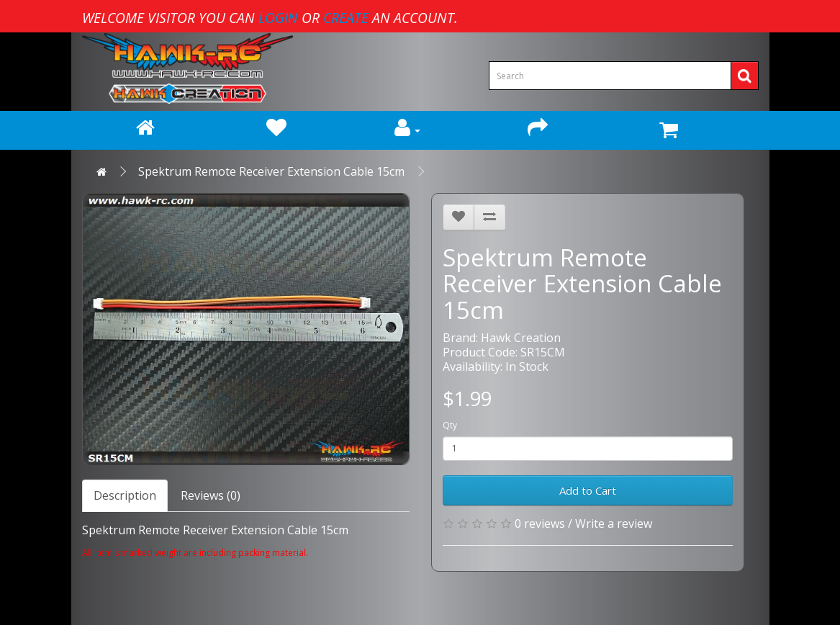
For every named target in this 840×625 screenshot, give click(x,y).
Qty (450, 425)
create (346, 18)
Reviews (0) (211, 495)
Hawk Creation (521, 338)
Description (125, 495)
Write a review (614, 523)
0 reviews (540, 523)
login (278, 18)
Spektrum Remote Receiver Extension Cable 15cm (271, 171)
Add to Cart (588, 490)
